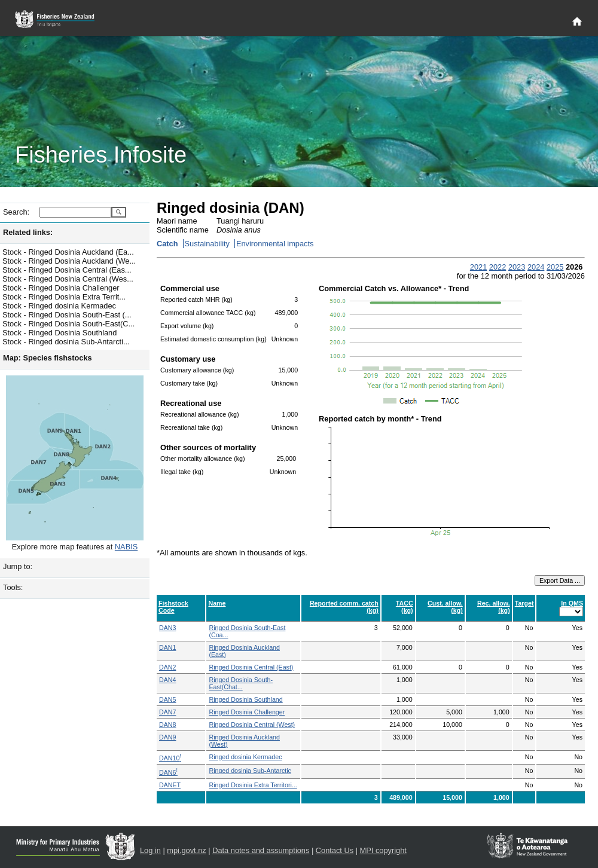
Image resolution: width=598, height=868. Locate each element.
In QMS (572, 603)
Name (217, 603)
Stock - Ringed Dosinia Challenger (61, 288)
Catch (167, 244)
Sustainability (207, 244)
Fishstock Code (173, 607)
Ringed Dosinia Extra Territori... (253, 785)
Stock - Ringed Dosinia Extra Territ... (64, 297)
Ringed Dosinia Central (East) (251, 667)
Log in (150, 850)
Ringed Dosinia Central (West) (252, 725)
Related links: (28, 232)
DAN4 (167, 680)
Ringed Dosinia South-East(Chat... (241, 683)
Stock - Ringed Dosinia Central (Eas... (67, 270)
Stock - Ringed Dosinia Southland (60, 333)
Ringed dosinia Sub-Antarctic (250, 771)
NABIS (126, 547)
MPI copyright (383, 850)
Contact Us (335, 850)
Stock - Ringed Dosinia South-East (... (67, 315)
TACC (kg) (405, 607)
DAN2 (167, 667)
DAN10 (170, 758)
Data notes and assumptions (261, 850)
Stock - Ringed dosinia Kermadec (59, 306)
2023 (517, 267)
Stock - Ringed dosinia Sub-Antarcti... (66, 342)
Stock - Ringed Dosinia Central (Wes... (68, 279)
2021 (478, 267)
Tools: (13, 587)
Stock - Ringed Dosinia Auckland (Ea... (68, 252)
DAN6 (168, 772)
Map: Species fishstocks (48, 358)
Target (524, 603)
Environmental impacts (275, 244)
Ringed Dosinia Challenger (247, 712)
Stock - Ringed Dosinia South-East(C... (68, 324)
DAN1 (167, 647)
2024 (536, 267)
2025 (555, 267)
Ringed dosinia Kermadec (245, 757)
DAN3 (167, 628)
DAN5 (167, 699)
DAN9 (167, 737)
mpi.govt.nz (186, 850)
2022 (498, 267)
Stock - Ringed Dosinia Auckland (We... (69, 261)
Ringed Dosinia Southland (245, 699)
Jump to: (18, 566)
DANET (170, 785)
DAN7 (167, 712)
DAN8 (167, 725)
